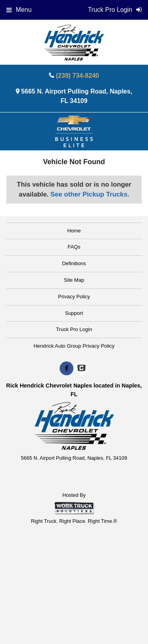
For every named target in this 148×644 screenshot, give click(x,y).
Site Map (74, 280)
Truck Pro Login (74, 329)
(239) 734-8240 (78, 76)
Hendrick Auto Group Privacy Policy (74, 346)
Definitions (74, 263)
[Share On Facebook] (67, 369)
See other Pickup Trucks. (90, 194)
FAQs (74, 247)
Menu (19, 10)
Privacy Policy (74, 297)
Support (74, 313)
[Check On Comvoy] (81, 369)
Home (74, 231)
